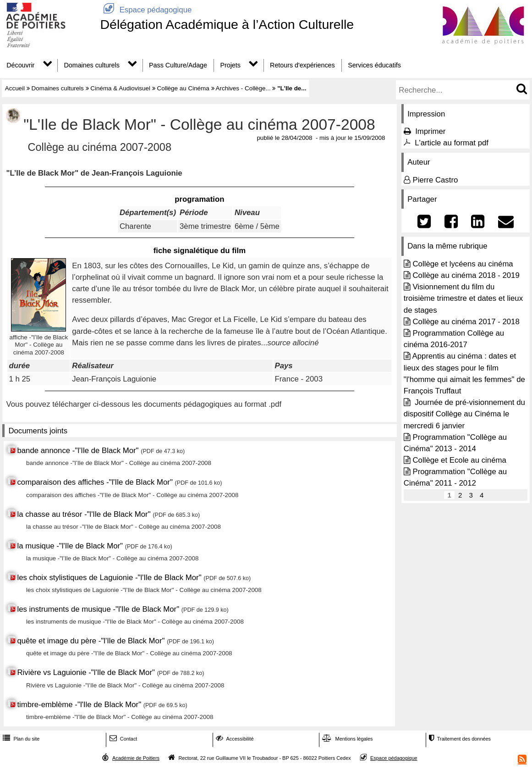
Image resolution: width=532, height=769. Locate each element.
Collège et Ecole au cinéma (459, 460)
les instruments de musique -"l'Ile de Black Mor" (98, 609)
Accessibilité (234, 739)
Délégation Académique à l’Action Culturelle (227, 24)
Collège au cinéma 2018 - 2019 (466, 275)
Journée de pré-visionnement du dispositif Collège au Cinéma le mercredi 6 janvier (464, 414)
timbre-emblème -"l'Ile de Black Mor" (79, 705)
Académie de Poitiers (136, 758)
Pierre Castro (435, 180)
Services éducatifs (374, 65)
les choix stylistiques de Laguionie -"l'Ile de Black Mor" (109, 578)
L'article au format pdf (452, 143)
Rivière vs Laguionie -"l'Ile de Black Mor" (86, 672)
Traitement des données (459, 739)
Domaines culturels (92, 65)
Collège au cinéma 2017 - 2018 (466, 322)
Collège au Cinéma (183, 88)
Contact (123, 739)
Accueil (15, 88)
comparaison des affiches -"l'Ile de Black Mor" (95, 482)
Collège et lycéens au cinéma (463, 264)
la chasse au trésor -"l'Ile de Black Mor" (85, 514)
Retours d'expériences (302, 65)
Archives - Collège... (243, 88)
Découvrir (20, 65)
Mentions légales (346, 739)
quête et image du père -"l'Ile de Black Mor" (92, 641)
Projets (230, 65)
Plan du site (20, 739)
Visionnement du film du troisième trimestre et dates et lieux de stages (463, 298)
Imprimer (430, 131)
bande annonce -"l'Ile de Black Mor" (78, 451)
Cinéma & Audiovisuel (120, 88)
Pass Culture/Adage (178, 65)
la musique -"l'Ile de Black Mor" (70, 546)
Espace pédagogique (146, 10)
